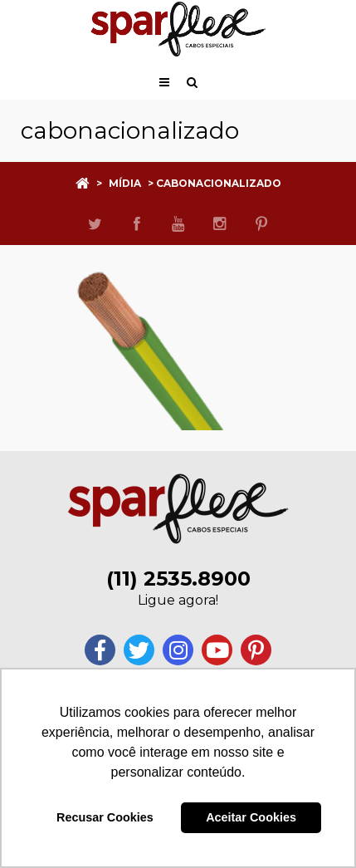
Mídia (125, 183)
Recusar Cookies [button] (105, 817)
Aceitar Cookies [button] (251, 817)
